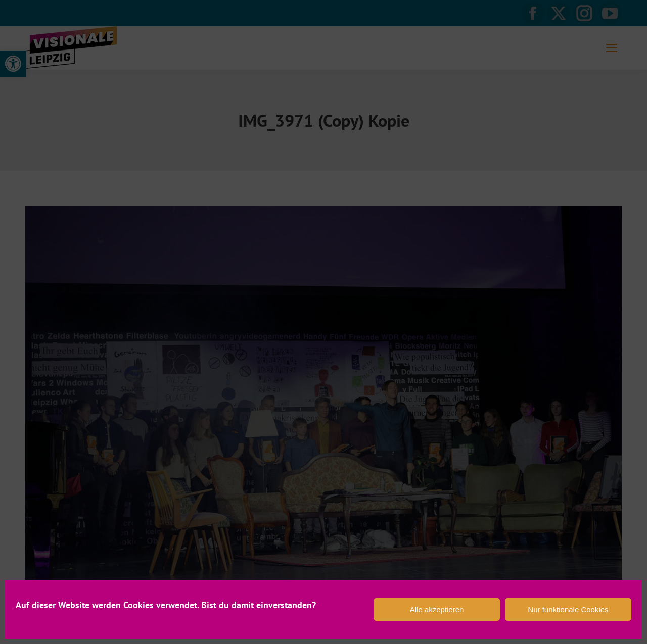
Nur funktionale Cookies (568, 609)
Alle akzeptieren (437, 609)
